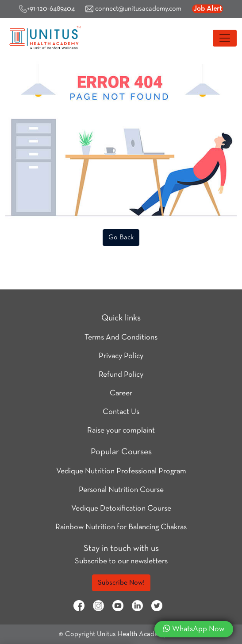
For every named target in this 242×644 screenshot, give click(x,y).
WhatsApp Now (194, 628)
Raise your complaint (121, 431)
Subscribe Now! (121, 583)
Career (121, 393)
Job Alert (207, 9)
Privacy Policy (121, 356)
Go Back (121, 238)
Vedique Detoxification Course (121, 509)
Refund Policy (121, 375)
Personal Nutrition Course (121, 490)
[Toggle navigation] (225, 38)
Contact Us (121, 412)
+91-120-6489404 (47, 9)
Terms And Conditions (121, 338)
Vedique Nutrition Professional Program (121, 471)
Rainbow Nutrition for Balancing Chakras (121, 527)
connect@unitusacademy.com (133, 9)
